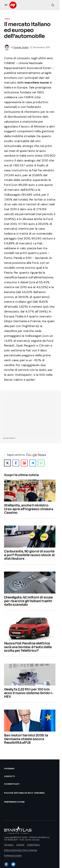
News (8, 19)
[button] (6, 5)
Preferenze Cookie (14, 802)
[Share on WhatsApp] (41, 463)
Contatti (9, 776)
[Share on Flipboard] (24, 463)
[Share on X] (7, 463)
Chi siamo (9, 769)
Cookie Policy (12, 784)
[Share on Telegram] (33, 463)
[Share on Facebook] (16, 463)
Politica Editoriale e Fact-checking (24, 793)
